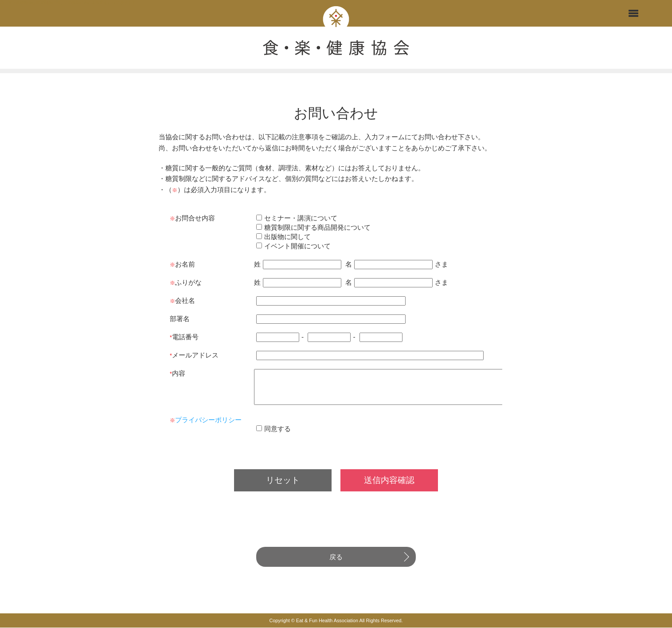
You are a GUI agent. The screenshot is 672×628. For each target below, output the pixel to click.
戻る (336, 566)
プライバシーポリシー (211, 429)
